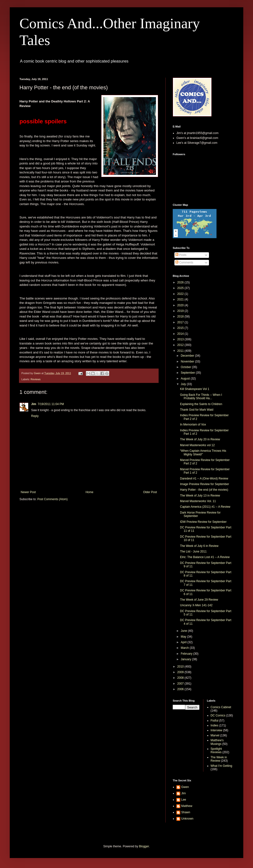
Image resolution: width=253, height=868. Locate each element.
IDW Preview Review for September (203, 522)
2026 (181, 282)
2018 (181, 316)
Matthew (187, 806)
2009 (181, 672)
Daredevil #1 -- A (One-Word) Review (204, 479)
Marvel (215, 735)
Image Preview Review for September (204, 484)
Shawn (186, 812)
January (186, 659)
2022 (181, 294)
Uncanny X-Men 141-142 (196, 605)
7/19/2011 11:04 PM (51, 404)
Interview (217, 730)
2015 (181, 328)
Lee (184, 800)
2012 (181, 345)
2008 (181, 678)
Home (90, 492)
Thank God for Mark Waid (197, 410)
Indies (215, 725)
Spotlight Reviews (216, 750)
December (188, 356)
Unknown (187, 819)
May (184, 637)
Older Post (150, 492)
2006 (181, 689)
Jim (34, 404)
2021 (181, 299)
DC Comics (218, 715)
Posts (181, 255)
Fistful (215, 721)
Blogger (144, 846)
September (188, 373)
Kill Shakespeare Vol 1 (195, 389)
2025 (181, 288)
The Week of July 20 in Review (200, 439)
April (184, 642)
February (187, 654)
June (184, 631)
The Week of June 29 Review (199, 600)
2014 (181, 334)
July (184, 384)
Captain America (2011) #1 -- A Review (205, 507)
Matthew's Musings (217, 742)
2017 (181, 322)
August (186, 379)
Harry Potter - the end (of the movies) (204, 490)
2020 (181, 305)
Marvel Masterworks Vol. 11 (198, 501)
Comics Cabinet (221, 707)
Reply (35, 416)
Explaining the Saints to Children (201, 404)
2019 (181, 311)
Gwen (185, 787)
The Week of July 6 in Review (199, 546)
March (185, 648)
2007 (181, 684)
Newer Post (28, 492)
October (186, 367)
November (188, 362)
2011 (181, 351)
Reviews (36, 379)
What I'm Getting (221, 766)
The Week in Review (219, 759)
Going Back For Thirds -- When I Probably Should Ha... (201, 397)
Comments (184, 262)
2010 (181, 667)
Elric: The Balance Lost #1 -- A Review (205, 557)
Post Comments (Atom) (52, 499)
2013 (181, 339)
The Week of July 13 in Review (200, 496)
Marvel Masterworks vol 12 (197, 445)
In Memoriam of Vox (193, 425)
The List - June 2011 (193, 552)
